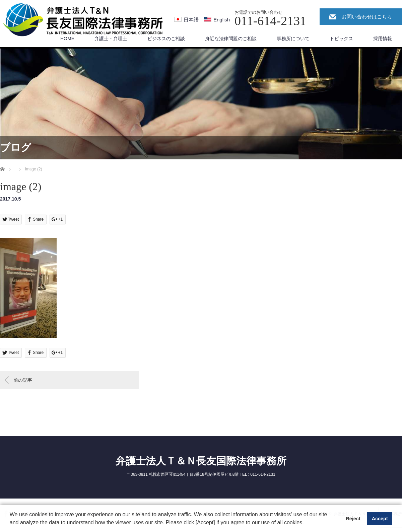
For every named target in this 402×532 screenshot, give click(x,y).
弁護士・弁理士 (111, 39)
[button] (306, 523)
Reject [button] (353, 519)
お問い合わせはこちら (367, 17)
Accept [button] (380, 519)
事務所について (293, 39)
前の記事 (23, 380)
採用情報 (383, 39)
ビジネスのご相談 (166, 39)
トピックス (341, 39)
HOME (67, 39)
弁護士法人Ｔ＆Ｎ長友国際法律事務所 (201, 461)
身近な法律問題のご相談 (231, 39)
